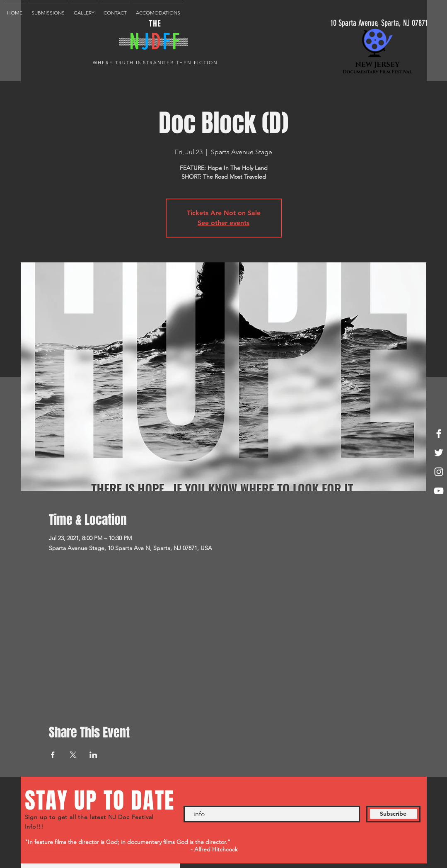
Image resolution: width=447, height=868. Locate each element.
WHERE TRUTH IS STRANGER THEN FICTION (155, 63)
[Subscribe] (393, 814)
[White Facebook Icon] (439, 434)
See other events (223, 223)
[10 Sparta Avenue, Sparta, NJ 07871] (379, 23)
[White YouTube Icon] (439, 491)
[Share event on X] (73, 755)
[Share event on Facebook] (53, 755)
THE (155, 24)
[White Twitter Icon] (439, 453)
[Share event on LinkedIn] (93, 755)
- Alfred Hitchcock (131, 849)
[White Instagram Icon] (439, 472)
